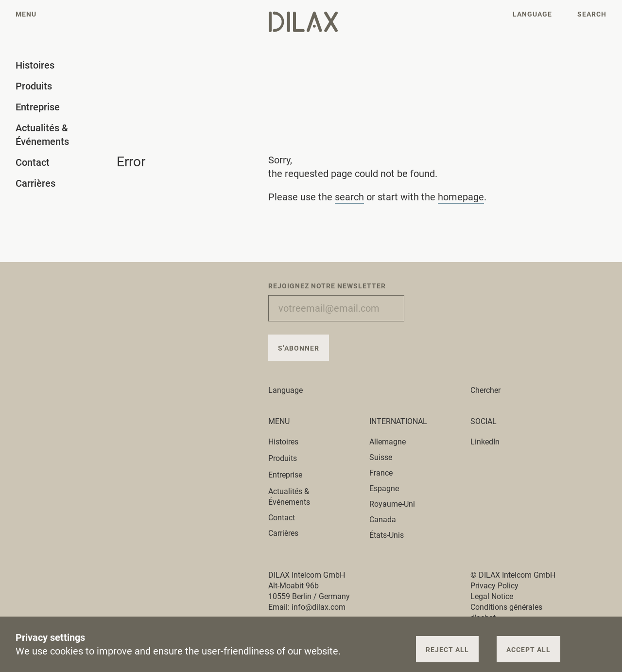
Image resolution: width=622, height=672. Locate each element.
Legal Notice (492, 596)
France (381, 473)
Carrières (283, 533)
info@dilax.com (319, 607)
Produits (288, 458)
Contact (282, 518)
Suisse (381, 457)
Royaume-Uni (392, 504)
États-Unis (387, 535)
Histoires (289, 442)
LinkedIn (485, 442)
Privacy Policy (494, 586)
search (349, 197)
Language (291, 390)
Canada (383, 520)
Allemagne (388, 442)
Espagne (384, 488)
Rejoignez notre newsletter (327, 286)
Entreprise (291, 475)
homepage (461, 197)
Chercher (485, 390)
